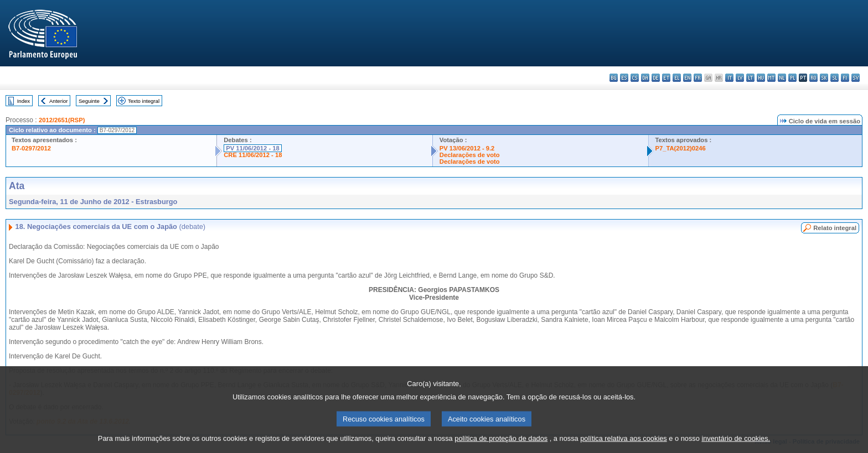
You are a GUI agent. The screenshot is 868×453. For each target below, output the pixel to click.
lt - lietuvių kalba (750, 78)
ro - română (813, 78)
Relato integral (835, 228)
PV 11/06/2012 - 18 (252, 148)
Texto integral (144, 101)
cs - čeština (635, 78)
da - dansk (645, 78)
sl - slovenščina (835, 78)
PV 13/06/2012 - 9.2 (467, 148)
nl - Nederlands (782, 78)
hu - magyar (761, 78)
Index (24, 101)
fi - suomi (845, 78)
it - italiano (729, 78)
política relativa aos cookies (624, 446)
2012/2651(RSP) (62, 120)
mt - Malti (771, 78)
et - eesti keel (666, 78)
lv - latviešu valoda (740, 78)
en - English (687, 78)
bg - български (614, 78)
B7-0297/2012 (31, 148)
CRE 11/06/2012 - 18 (253, 155)
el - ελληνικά (677, 78)
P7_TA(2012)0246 (681, 148)
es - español (624, 78)
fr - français (698, 78)
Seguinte (89, 101)
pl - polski (792, 78)
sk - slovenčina (824, 78)
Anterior (59, 101)
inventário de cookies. (736, 446)
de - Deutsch (656, 78)
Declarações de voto (470, 155)
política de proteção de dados (501, 446)
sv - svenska (856, 78)
